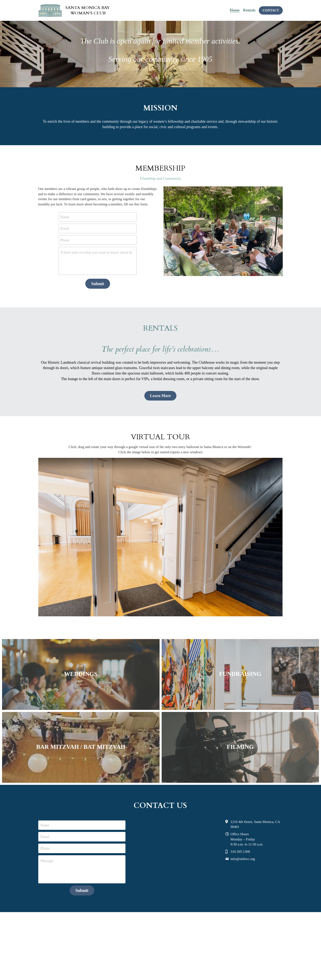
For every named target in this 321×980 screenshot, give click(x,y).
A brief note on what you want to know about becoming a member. (96, 252)
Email (65, 228)
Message (47, 857)
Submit (98, 284)
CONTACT (271, 10)
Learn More (160, 395)
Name (65, 217)
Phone (65, 240)
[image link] (160, 536)
